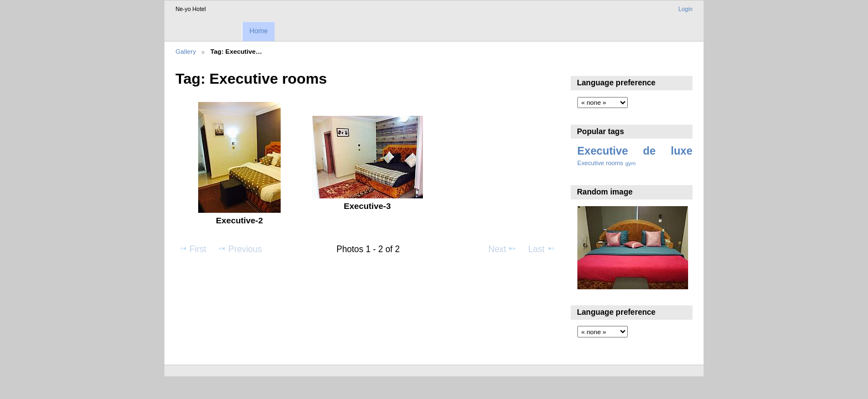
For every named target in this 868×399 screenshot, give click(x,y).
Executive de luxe (635, 151)
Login (686, 9)
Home (258, 31)
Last (542, 249)
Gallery (186, 51)
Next (502, 249)
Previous (240, 249)
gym (631, 163)
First (192, 249)
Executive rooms (600, 163)
